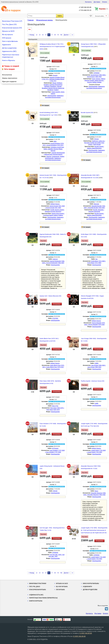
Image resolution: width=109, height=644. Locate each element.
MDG (55, 141)
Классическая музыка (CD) (12, 28)
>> (72, 35)
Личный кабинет (100, 16)
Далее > (67, 35)
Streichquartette (52, 96)
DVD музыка (7, 38)
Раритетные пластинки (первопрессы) (11, 56)
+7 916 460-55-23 (85, 10)
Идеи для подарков (9, 82)
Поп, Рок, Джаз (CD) (9, 24)
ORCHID (55, 491)
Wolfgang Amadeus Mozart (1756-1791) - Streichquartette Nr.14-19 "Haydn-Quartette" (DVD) (52, 47)
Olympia (96, 139)
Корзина (104, 9)
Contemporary (56, 156)
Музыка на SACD (8, 31)
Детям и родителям (9, 48)
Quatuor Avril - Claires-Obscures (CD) (50, 296)
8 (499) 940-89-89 (86, 633)
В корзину (57, 61)
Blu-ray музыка (7, 35)
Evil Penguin (55, 448)
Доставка (97, 2)
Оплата (105, 2)
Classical (49, 156)
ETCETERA (55, 318)
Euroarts (55, 75)
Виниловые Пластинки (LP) (12, 21)
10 (61, 35)
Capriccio (55, 259)
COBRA (96, 363)
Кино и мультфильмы (10, 41)
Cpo (96, 259)
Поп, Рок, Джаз (35, 587)
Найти (60, 16)
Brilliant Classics (55, 204)
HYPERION (96, 73)
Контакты (88, 2)
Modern (62, 156)
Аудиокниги (6, 45)
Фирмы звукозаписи (10, 78)
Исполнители (7, 75)
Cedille (96, 403)
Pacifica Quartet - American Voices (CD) (93, 381)
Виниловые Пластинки (38, 583)
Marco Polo (55, 406)
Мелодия (96, 204)
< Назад (31, 35)
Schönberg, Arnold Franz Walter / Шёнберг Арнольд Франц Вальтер (54, 149)
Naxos (96, 491)
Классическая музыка (38, 590)
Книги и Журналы (9, 60)
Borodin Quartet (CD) (87, 113)
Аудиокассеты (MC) (9, 51)
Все (30, 29)
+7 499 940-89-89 (85, 7)
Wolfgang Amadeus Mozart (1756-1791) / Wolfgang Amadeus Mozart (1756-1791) (53, 79)
